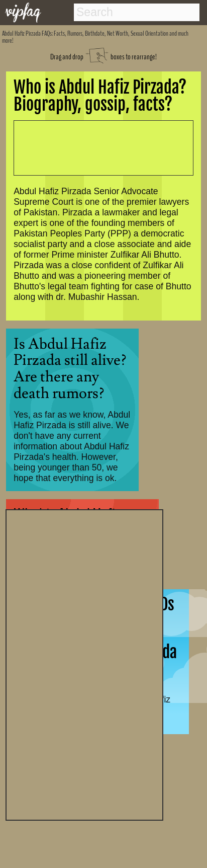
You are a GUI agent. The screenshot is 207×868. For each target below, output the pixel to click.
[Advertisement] (84, 664)
